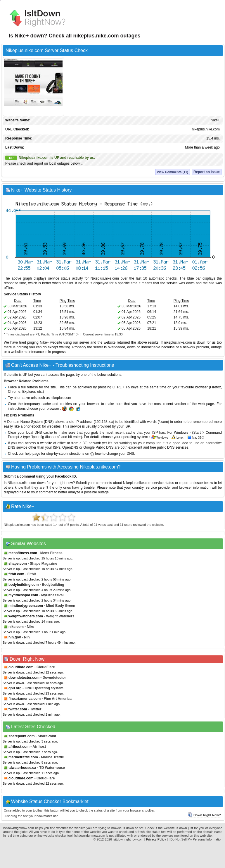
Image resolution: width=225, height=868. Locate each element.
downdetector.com (24, 678)
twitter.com (18, 709)
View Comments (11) (173, 172)
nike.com (16, 627)
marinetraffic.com (23, 757)
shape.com (18, 564)
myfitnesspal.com (23, 595)
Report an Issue (207, 172)
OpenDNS (70, 447)
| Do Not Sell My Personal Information (195, 839)
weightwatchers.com (26, 616)
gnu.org (15, 688)
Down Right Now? (204, 815)
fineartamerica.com (25, 699)
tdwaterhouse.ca (22, 768)
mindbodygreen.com (26, 606)
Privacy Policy (156, 839)
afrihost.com (19, 747)
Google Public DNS (98, 447)
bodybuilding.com (24, 585)
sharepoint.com (21, 736)
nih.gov (15, 637)
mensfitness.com (23, 553)
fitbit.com (16, 574)
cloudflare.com (21, 667)
